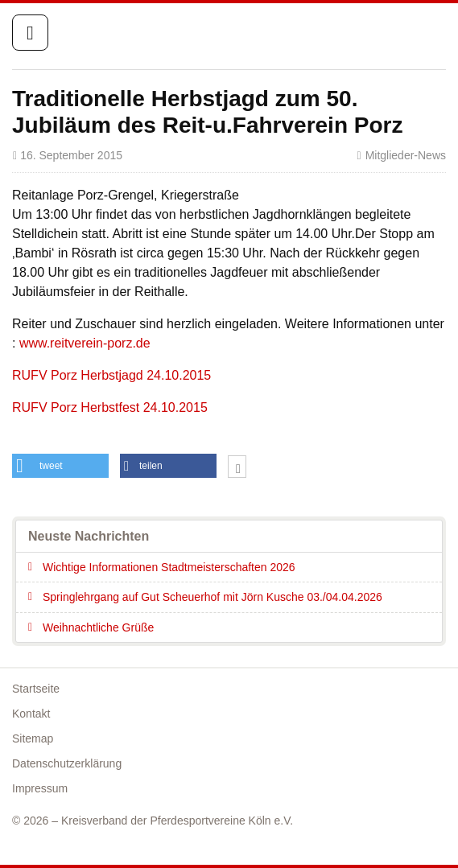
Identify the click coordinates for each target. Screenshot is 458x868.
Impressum (40, 788)
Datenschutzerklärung (67, 763)
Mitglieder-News (406, 155)
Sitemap (33, 738)
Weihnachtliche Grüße (98, 627)
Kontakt (31, 714)
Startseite (379, 33)
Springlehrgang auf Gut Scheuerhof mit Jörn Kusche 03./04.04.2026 (212, 597)
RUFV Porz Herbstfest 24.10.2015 (110, 407)
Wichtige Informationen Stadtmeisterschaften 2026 (169, 567)
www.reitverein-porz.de (85, 343)
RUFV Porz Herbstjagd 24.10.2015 (111, 375)
